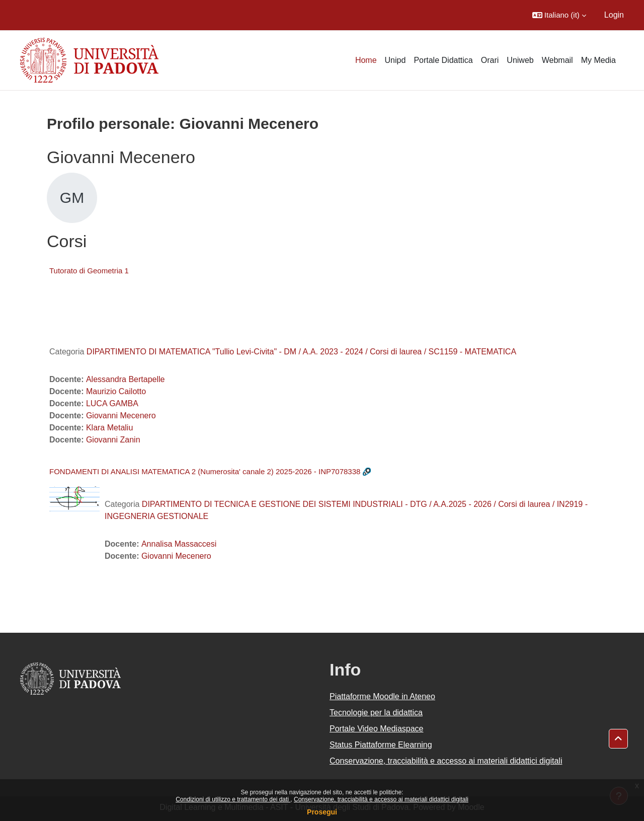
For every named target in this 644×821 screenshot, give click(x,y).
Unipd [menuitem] (395, 60)
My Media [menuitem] (598, 60)
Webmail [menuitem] (557, 60)
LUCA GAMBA (112, 403)
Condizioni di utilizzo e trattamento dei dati (233, 799)
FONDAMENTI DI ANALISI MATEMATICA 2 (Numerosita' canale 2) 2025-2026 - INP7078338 (205, 471)
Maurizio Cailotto (116, 391)
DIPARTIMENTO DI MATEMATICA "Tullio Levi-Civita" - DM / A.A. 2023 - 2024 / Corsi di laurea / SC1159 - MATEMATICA (301, 352)
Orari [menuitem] (490, 60)
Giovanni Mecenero (121, 416)
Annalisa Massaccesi (179, 544)
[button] (559, 15)
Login (614, 15)
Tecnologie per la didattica (376, 713)
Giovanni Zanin (113, 440)
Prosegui (322, 812)
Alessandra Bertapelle (126, 379)
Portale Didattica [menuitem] (443, 60)
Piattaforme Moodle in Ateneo (382, 696)
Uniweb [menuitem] (520, 60)
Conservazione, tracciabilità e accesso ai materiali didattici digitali (381, 799)
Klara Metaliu (109, 428)
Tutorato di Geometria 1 (89, 271)
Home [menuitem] (366, 60)
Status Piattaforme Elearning (381, 745)
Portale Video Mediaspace (377, 729)
